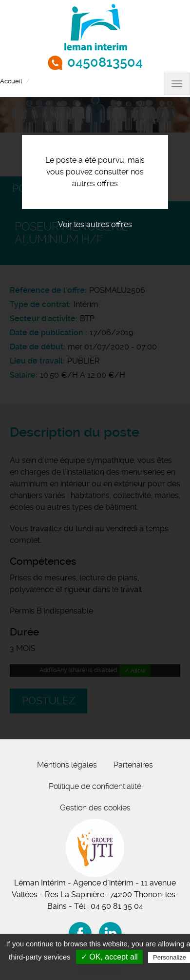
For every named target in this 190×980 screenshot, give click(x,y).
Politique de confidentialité (95, 786)
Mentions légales (67, 765)
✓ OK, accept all (109, 957)
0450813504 (105, 62)
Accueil (11, 81)
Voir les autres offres (95, 224)
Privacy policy (100, 970)
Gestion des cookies (95, 808)
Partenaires (133, 765)
